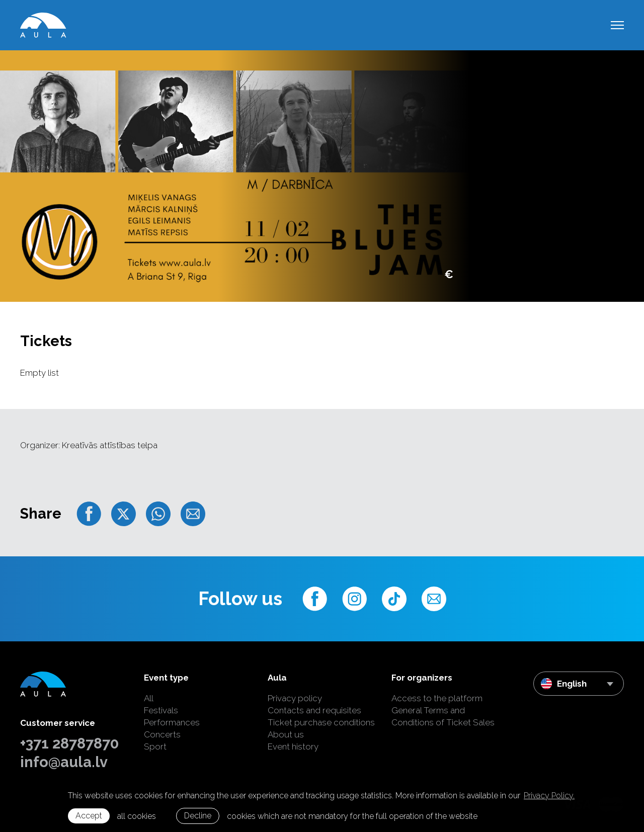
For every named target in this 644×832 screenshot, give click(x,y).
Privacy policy (295, 698)
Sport (155, 746)
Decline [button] (198, 816)
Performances (172, 722)
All (149, 698)
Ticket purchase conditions (321, 722)
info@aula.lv (64, 762)
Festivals (161, 710)
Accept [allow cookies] (89, 816)
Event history (293, 746)
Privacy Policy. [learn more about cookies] (549, 796)
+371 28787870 (69, 743)
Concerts (162, 734)
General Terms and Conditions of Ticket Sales (443, 716)
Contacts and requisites (314, 710)
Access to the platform (437, 698)
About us (286, 734)
